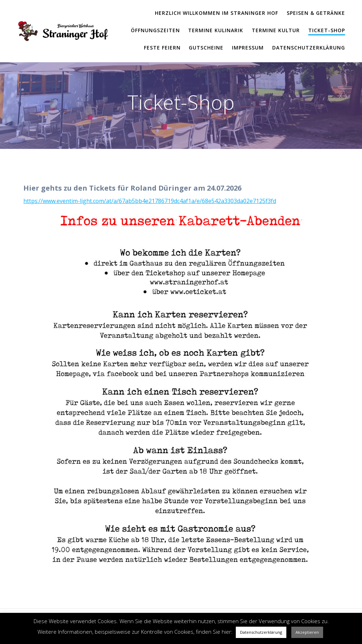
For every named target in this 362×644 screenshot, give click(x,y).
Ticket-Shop (327, 30)
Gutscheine (206, 48)
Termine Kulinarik (216, 30)
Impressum (248, 48)
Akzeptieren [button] (307, 632)
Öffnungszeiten (155, 30)
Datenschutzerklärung (309, 48)
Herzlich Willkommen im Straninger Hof (217, 13)
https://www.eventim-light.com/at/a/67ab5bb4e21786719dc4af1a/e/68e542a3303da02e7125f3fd (150, 201)
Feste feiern (162, 48)
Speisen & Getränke (316, 13)
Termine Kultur (276, 30)
